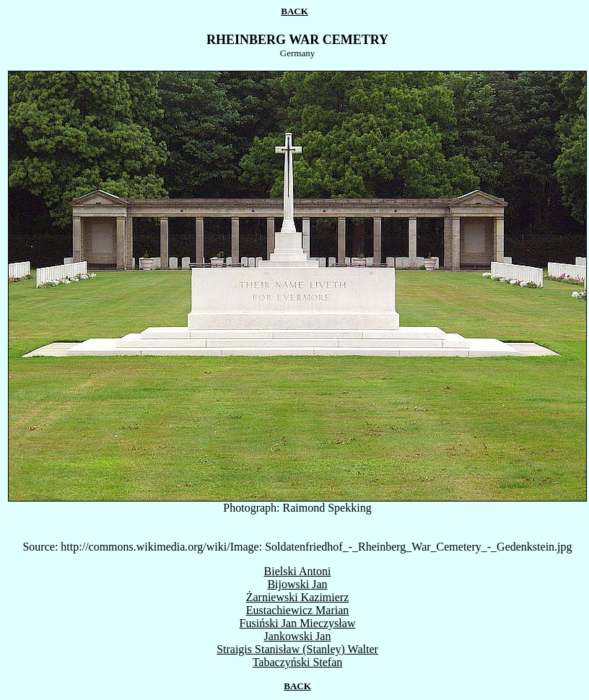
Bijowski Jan (297, 584)
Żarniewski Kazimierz (298, 597)
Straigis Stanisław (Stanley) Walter (297, 649)
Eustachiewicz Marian (298, 610)
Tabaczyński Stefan (298, 662)
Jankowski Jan (298, 636)
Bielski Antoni (298, 571)
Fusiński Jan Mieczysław (298, 623)
